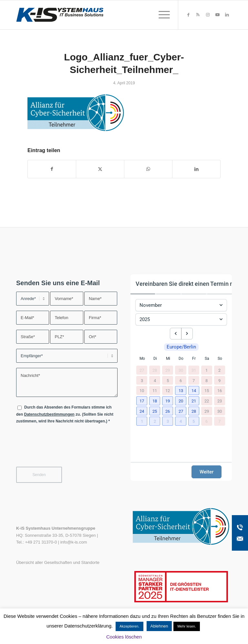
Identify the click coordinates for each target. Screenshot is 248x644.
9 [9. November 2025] (219, 380)
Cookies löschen (124, 637)
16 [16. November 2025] (220, 391)
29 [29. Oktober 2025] (168, 370)
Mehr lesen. (186, 626)
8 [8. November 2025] (207, 380)
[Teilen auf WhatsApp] (148, 169)
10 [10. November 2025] (142, 391)
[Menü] (161, 15)
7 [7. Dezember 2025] (219, 421)
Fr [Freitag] (194, 358)
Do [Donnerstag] (181, 358)
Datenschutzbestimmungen (49, 414)
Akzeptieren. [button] (129, 626)
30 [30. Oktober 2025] (181, 370)
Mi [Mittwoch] (168, 358)
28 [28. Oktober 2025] (155, 370)
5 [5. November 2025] (168, 380)
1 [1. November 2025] (207, 370)
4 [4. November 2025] (155, 380)
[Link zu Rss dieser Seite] (198, 15)
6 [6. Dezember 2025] (207, 421)
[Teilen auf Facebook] (52, 169)
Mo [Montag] (142, 358)
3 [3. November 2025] (142, 380)
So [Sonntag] (220, 358)
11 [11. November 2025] (155, 391)
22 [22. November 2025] (207, 401)
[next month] (187, 334)
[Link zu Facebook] (188, 15)
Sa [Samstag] (207, 358)
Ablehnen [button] (159, 626)
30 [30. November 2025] (220, 411)
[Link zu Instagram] (208, 15)
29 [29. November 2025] (207, 411)
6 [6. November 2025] (181, 380)
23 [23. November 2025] (220, 401)
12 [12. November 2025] (168, 391)
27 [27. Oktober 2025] (142, 370)
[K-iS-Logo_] (60, 15)
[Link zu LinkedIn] (227, 15)
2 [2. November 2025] (219, 370)
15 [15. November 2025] (207, 391)
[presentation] (65, 449)
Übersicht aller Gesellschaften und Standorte (58, 562)
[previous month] (176, 334)
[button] (181, 391)
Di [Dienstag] (155, 358)
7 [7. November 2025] (194, 380)
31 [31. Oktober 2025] (194, 370)
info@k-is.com (74, 542)
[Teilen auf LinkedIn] (196, 169)
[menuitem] (161, 15)
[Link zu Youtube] (217, 15)
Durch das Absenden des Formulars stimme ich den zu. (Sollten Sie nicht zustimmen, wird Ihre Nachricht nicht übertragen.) (65, 414)
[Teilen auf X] (100, 169)
